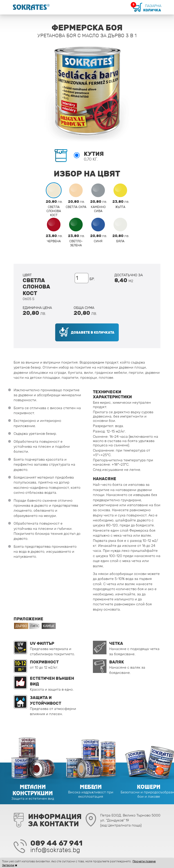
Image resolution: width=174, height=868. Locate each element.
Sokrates (34, 7)
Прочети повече (144, 861)
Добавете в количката (93, 332)
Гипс (35, 626)
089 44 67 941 (56, 843)
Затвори (8, 865)
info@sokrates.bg (55, 850)
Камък (49, 626)
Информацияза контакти (55, 820)
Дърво (21, 626)
